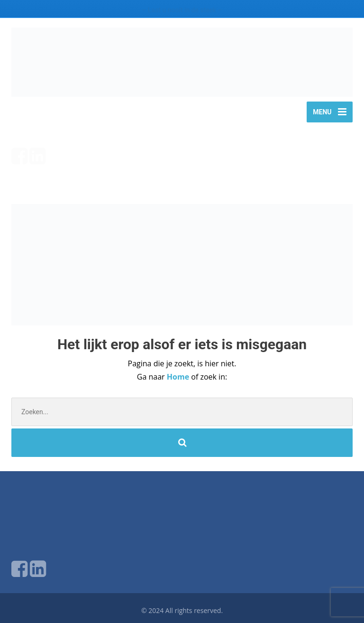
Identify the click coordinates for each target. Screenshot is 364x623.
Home (179, 377)
